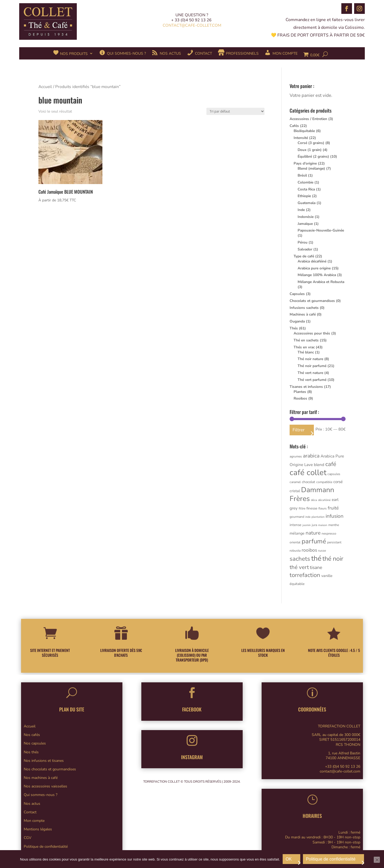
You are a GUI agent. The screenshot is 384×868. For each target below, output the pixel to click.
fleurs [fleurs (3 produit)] (323, 508)
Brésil (302, 175)
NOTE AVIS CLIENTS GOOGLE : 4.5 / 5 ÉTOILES (334, 653)
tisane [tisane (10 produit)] (316, 567)
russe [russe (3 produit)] (322, 551)
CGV (28, 838)
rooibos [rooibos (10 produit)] (309, 550)
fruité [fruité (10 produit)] (333, 508)
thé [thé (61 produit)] (316, 558)
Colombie (305, 182)
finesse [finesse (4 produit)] (312, 508)
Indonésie (306, 217)
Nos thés (31, 752)
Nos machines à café (41, 778)
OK (289, 859)
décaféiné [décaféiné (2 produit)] (324, 500)
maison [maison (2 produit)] (323, 525)
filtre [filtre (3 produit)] (302, 508)
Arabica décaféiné (312, 261)
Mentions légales (38, 829)
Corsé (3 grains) (311, 143)
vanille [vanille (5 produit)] (327, 576)
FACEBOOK (192, 709)
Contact (30, 812)
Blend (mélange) (311, 168)
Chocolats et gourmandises (312, 301)
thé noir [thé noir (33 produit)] (333, 559)
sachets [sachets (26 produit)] (300, 559)
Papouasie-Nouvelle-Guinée (321, 230)
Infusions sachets (304, 308)
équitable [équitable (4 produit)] (297, 584)
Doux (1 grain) (310, 150)
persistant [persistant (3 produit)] (334, 542)
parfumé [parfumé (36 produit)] (314, 541)
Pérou (303, 242)
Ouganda (297, 321)
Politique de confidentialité (46, 847)
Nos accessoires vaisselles (45, 786)
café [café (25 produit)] (331, 464)
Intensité (301, 138)
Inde (301, 210)
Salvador (305, 249)
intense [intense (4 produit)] (295, 525)
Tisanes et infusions (306, 387)
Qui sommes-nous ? (41, 795)
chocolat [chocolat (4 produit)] (309, 482)
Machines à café (303, 314)
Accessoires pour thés (312, 333)
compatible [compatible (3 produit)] (324, 482)
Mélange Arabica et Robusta (321, 282)
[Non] (377, 860)
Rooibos (300, 398)
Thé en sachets (306, 340)
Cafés (294, 126)
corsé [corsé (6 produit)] (338, 482)
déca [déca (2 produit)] (314, 500)
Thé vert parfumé (312, 380)
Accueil (45, 87)
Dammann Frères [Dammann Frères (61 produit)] (312, 494)
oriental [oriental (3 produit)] (295, 542)
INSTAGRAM (192, 757)
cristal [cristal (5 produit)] (295, 491)
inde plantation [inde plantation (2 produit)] (315, 517)
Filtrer (299, 430)
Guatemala (307, 203)
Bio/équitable (304, 131)
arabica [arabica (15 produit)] (311, 456)
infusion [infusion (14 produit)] (335, 516)
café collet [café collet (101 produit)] (308, 472)
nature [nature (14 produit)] (313, 533)
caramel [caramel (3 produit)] (295, 482)
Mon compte (34, 821)
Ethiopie (304, 196)
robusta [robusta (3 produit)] (295, 551)
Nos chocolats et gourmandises (50, 769)
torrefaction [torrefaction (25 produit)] (305, 575)
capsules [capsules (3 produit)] (334, 474)
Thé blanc (306, 352)
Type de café (304, 256)
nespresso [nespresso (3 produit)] (329, 533)
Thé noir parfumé (312, 366)
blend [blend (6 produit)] (319, 465)
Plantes (300, 392)
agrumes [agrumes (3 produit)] (296, 456)
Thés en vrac (304, 347)
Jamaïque (305, 224)
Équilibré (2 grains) (313, 156)
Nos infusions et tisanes (44, 761)
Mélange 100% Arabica (317, 275)
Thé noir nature (310, 359)
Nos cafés (32, 735)
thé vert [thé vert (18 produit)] (299, 567)
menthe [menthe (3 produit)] (334, 525)
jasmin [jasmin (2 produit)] (307, 525)
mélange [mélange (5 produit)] (297, 533)
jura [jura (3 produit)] (314, 525)
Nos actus (32, 804)
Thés (294, 328)
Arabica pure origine (314, 268)
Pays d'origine (305, 163)
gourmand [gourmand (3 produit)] (297, 517)
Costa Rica (306, 189)
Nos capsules (35, 743)
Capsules (297, 294)
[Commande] (235, 111)
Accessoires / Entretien (308, 119)
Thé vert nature (310, 373)
